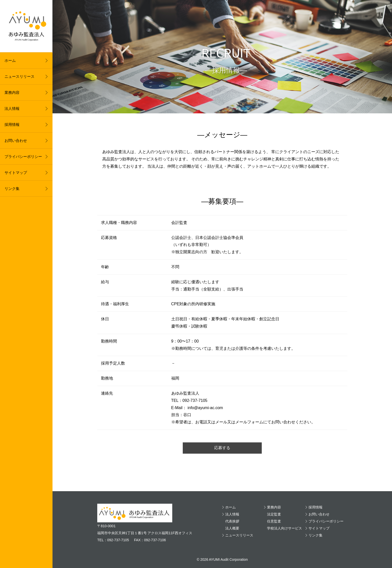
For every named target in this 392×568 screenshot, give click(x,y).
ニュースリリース (19, 76)
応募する (222, 448)
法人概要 (232, 528)
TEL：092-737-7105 (113, 540)
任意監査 (274, 521)
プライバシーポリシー (23, 157)
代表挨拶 (232, 521)
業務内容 (12, 92)
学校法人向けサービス (284, 528)
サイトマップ (16, 173)
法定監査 (274, 514)
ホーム (10, 60)
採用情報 (12, 124)
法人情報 (12, 108)
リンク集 (12, 189)
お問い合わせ (16, 140)
